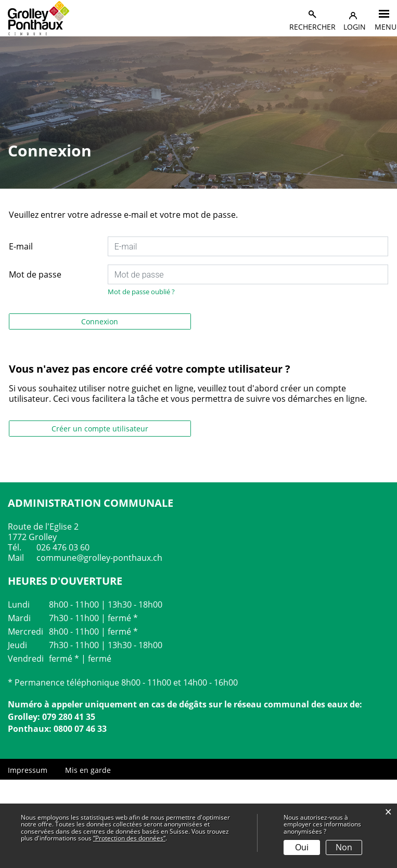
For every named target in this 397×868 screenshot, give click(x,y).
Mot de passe (35, 274)
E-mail (21, 246)
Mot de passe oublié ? (141, 292)
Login (355, 27)
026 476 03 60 (63, 547)
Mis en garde (88, 770)
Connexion (100, 321)
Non (344, 847)
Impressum (28, 770)
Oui (302, 847)
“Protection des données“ (129, 838)
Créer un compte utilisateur (100, 429)
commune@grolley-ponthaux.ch (99, 558)
